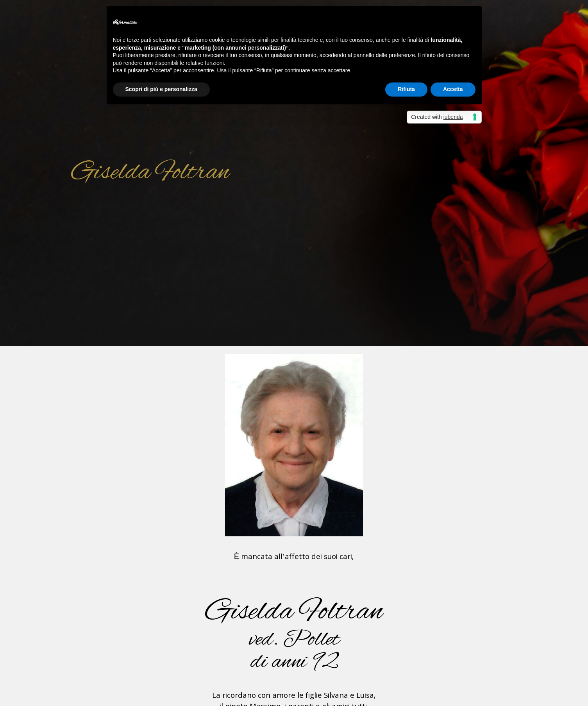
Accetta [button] (453, 89)
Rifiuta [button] (406, 89)
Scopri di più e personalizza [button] (161, 89)
